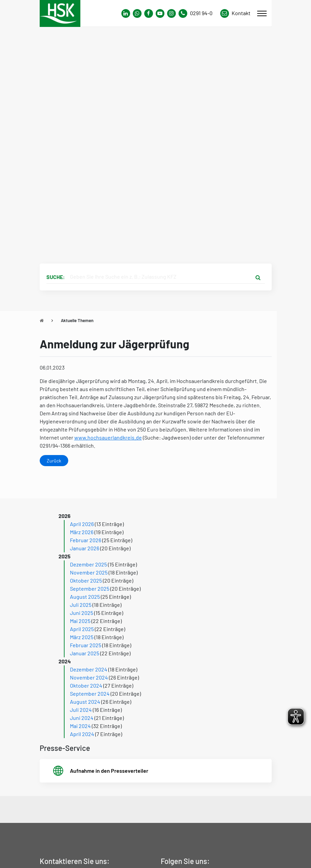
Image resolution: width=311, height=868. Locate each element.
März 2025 (82, 637)
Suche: (56, 277)
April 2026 (82, 524)
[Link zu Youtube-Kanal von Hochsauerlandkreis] (160, 13)
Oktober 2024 (86, 685)
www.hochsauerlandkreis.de (108, 437)
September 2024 (90, 693)
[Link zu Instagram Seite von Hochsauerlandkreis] (171, 13)
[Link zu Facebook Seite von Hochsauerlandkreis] (149, 13)
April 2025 (82, 629)
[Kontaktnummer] (198, 13)
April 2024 (82, 734)
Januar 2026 (85, 548)
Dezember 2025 (88, 564)
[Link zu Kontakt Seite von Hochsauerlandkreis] (235, 13)
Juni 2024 (82, 718)
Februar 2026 (86, 540)
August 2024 (85, 702)
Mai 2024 (80, 726)
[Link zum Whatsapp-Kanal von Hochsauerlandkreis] (126, 13)
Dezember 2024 (89, 669)
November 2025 (89, 572)
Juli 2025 (81, 605)
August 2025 (85, 597)
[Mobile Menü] (262, 13)
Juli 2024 (81, 710)
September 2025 (90, 588)
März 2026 (82, 532)
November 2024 (89, 677)
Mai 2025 (80, 621)
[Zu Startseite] (42, 320)
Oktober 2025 (86, 580)
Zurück (54, 461)
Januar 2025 (85, 653)
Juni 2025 (82, 613)
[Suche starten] (258, 277)
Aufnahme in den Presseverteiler (109, 771)
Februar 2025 (86, 645)
